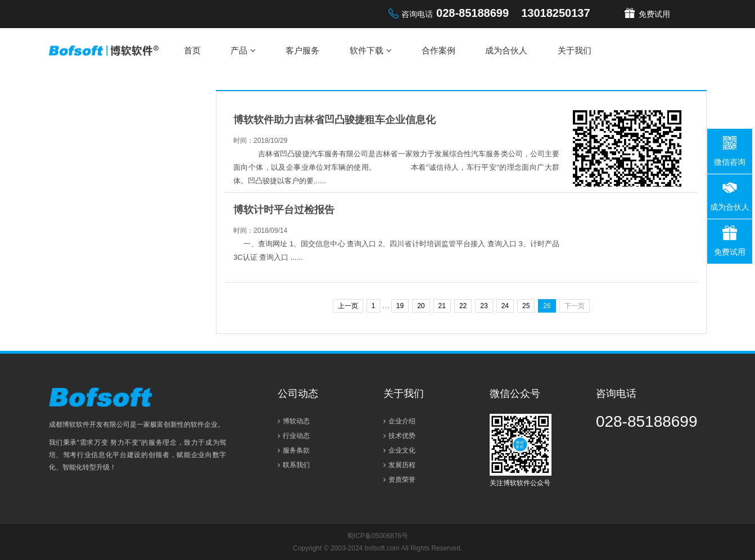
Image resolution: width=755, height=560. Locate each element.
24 (505, 306)
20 (421, 306)
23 (484, 306)
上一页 (348, 306)
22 (463, 306)
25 (526, 306)
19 (400, 306)
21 (442, 306)
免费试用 (654, 14)
